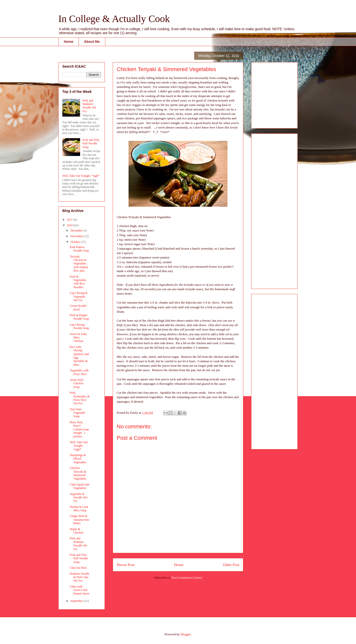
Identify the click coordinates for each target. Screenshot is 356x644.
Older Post (231, 565)
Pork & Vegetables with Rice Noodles (78, 282)
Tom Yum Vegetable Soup (77, 413)
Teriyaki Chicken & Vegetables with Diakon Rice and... (79, 264)
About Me (92, 42)
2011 (70, 220)
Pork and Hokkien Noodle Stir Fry (89, 106)
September (77, 601)
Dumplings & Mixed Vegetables (78, 459)
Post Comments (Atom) (187, 578)
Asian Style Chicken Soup (77, 383)
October (76, 242)
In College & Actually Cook (114, 19)
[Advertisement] (270, 94)
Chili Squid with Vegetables (79, 486)
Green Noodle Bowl (78, 308)
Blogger (186, 634)
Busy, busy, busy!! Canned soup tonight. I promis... (79, 429)
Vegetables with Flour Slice (79, 372)
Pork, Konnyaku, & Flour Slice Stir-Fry (80, 398)
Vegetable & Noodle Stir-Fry (79, 498)
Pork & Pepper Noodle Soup (79, 317)
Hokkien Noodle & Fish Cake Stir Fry (80, 577)
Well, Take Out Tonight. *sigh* (81, 176)
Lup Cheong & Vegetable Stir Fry (79, 296)
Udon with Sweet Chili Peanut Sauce (79, 590)
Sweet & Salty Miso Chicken (78, 338)
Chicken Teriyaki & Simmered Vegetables (78, 473)
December (77, 231)
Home (69, 42)
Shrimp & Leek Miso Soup (79, 509)
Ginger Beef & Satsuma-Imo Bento (79, 520)
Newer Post (126, 565)
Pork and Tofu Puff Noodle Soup (91, 143)
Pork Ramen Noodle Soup (79, 249)
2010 (70, 225)
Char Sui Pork (78, 568)
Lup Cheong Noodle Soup (79, 326)
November (77, 236)
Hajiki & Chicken (77, 531)
